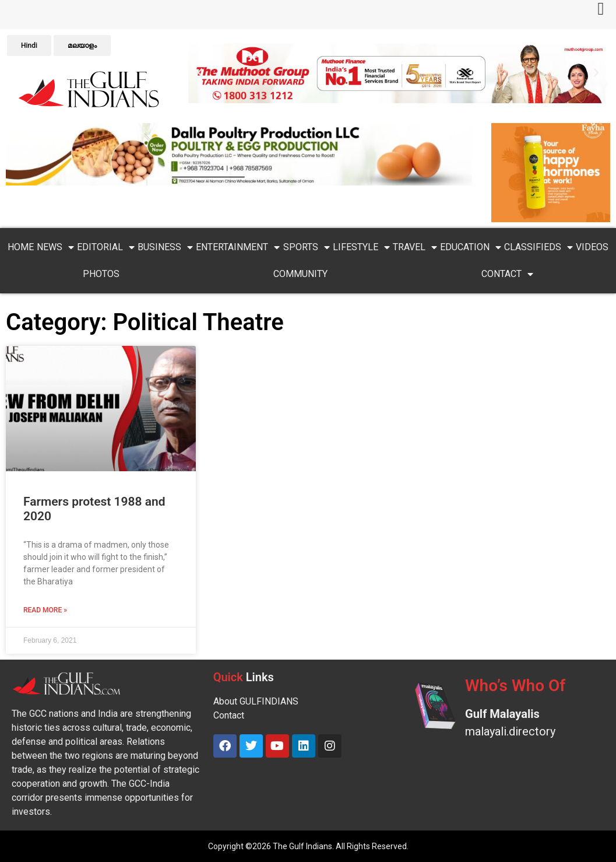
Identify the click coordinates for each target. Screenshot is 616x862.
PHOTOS (101, 274)
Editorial (106, 247)
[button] (200, 73)
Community (300, 274)
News (55, 247)
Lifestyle (361, 247)
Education (471, 247)
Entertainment (238, 247)
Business (165, 247)
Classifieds (538, 247)
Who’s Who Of (515, 686)
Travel (415, 247)
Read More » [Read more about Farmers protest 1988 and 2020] (45, 610)
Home (21, 247)
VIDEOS (592, 247)
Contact (507, 274)
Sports (307, 247)
